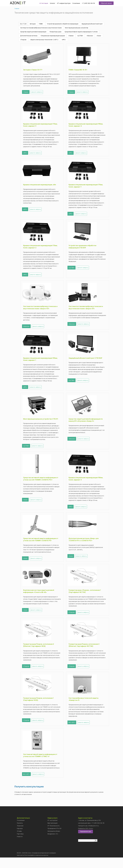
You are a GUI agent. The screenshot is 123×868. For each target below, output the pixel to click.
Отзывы (19, 842)
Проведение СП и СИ (54, 839)
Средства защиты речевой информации (33, 32)
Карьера (20, 839)
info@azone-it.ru (93, 836)
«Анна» (99, 36)
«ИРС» (64, 40)
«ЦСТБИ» (80, 36)
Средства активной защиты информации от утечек (81, 32)
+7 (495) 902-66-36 (88, 3)
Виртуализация (53, 834)
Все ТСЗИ (23, 24)
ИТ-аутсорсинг (53, 831)
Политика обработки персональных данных (36, 866)
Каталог (53, 3)
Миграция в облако (54, 842)
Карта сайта (20, 866)
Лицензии (20, 836)
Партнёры (20, 844)
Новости (20, 847)
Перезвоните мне (85, 842)
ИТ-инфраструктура (64, 3)
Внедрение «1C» (53, 844)
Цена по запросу (38, 92)
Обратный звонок (106, 3)
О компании (76, 3)
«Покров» (23, 40)
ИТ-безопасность (54, 836)
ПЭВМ (41, 24)
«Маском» (90, 36)
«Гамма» (71, 36)
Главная (17, 9)
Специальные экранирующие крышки (53, 36)
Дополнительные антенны (29, 36)
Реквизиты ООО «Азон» (86, 839)
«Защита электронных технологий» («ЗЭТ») (44, 40)
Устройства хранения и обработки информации (63, 24)
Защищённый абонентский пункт (92, 24)
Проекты (20, 834)
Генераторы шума (55, 32)
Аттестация (44, 3)
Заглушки (33, 24)
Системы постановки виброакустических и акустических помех (41, 28)
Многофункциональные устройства (77, 28)
